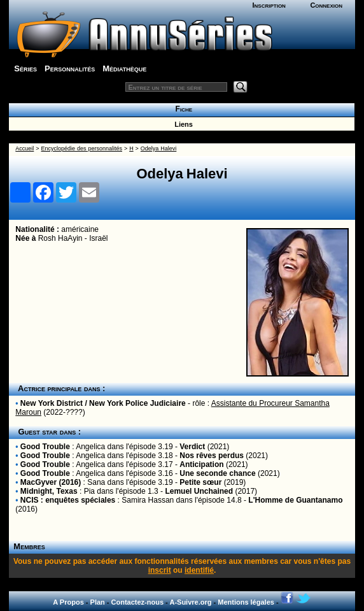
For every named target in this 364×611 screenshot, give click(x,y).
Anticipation (201, 464)
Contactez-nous (138, 602)
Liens (182, 124)
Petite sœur (200, 482)
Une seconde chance (217, 473)
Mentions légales (246, 602)
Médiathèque (124, 68)
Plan (98, 602)
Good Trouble (45, 447)
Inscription (269, 5)
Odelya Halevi (158, 148)
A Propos (68, 602)
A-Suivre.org (190, 602)
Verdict (192, 447)
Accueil (24, 148)
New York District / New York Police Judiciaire (103, 403)
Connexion (326, 5)
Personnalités (70, 68)
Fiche (182, 109)
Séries (25, 68)
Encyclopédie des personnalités (81, 148)
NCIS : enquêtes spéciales (68, 500)
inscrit (160, 570)
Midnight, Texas (49, 491)
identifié (199, 570)
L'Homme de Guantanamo (295, 500)
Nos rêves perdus (212, 456)
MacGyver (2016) (51, 482)
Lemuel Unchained (199, 491)
